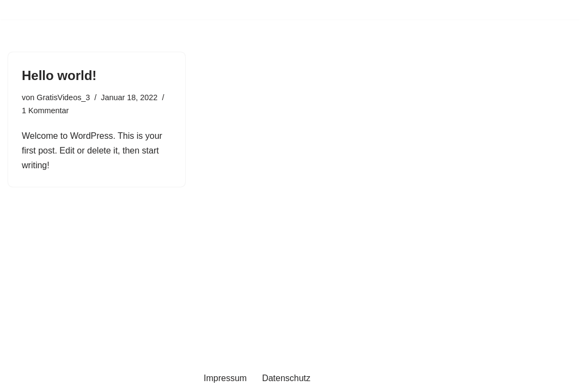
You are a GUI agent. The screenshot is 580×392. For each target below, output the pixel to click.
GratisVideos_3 (63, 97)
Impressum (225, 378)
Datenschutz (286, 378)
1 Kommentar (45, 111)
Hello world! (59, 75)
